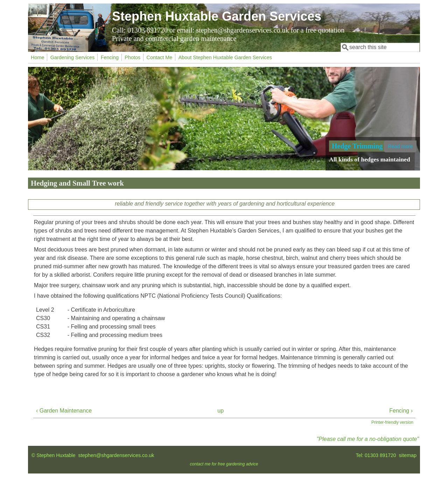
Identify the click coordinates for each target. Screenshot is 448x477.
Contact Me (160, 57)
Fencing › (401, 411)
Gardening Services (72, 57)
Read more (400, 146)
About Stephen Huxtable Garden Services (225, 57)
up (220, 411)
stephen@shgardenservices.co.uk (116, 455)
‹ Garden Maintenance (64, 411)
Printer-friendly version (392, 422)
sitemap (408, 455)
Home (37, 57)
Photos (132, 57)
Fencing (110, 57)
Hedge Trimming (357, 146)
